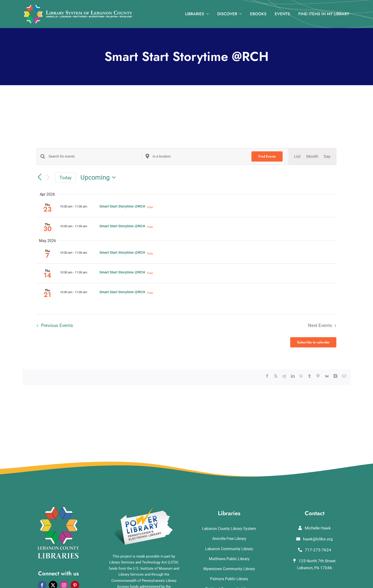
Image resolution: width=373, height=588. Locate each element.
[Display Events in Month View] (312, 156)
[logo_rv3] (78, 7)
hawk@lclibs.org (314, 539)
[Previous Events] (39, 177)
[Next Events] (48, 178)
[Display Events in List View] (297, 156)
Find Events (267, 156)
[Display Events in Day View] (327, 156)
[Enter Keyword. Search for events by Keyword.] (95, 156)
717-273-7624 (315, 550)
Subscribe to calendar (313, 342)
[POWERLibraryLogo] (144, 509)
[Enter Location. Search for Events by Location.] (199, 156)
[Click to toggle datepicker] (99, 178)
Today (66, 178)
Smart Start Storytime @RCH (122, 206)
